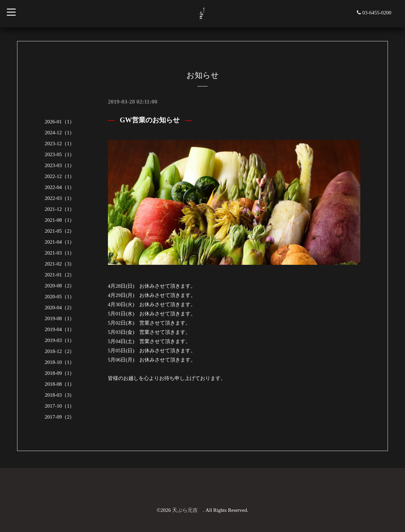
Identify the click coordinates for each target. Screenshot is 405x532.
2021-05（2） (60, 231)
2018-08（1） (60, 384)
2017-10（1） (60, 406)
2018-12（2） (60, 351)
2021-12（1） (60, 209)
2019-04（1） (60, 329)
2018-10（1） (60, 362)
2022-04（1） (60, 187)
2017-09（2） (60, 417)
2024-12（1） (60, 133)
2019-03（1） (60, 340)
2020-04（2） (60, 308)
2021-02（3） (60, 264)
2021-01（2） (60, 275)
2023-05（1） (60, 154)
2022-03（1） (60, 198)
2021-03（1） (60, 253)
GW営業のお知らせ (150, 120)
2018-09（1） (60, 373)
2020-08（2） (60, 286)
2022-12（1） (60, 176)
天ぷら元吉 (187, 510)
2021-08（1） (60, 220)
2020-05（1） (60, 297)
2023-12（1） (60, 144)
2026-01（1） (60, 122)
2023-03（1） (60, 165)
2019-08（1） (60, 318)
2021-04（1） (60, 242)
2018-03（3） (60, 395)
